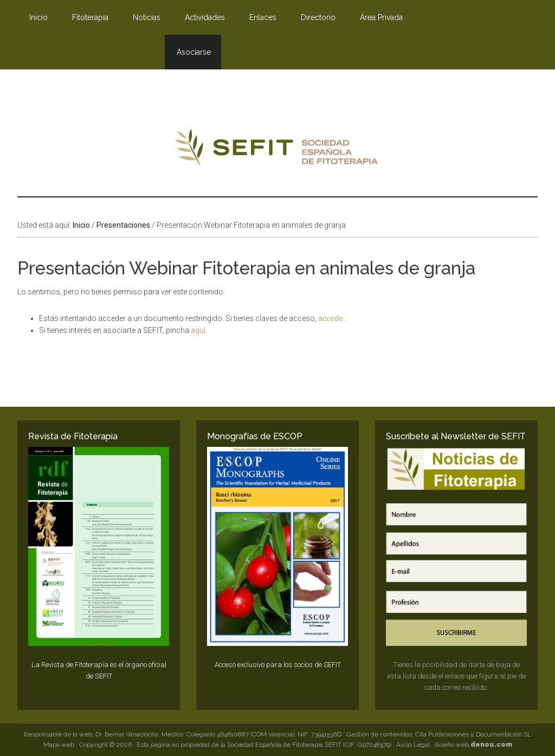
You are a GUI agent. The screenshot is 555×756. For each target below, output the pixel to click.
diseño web (473, 745)
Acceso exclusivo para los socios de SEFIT (278, 665)
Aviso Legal (413, 745)
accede (331, 318)
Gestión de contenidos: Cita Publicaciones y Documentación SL (439, 734)
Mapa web (59, 745)
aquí (198, 330)
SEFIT (277, 150)
